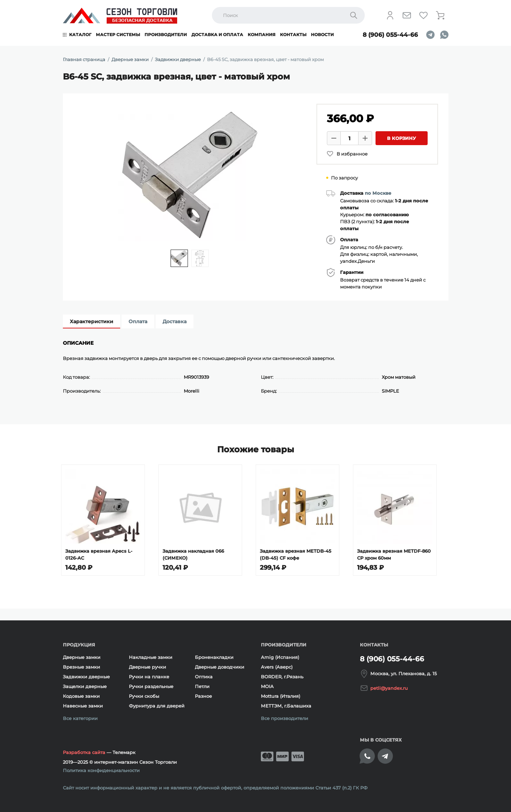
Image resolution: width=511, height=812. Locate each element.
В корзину (401, 138)
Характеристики (92, 321)
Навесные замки (83, 706)
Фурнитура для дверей (157, 706)
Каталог (80, 35)
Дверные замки (82, 657)
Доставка (175, 321)
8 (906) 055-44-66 (390, 35)
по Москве (378, 193)
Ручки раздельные (151, 686)
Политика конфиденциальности (101, 770)
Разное (203, 696)
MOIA (267, 686)
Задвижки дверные (86, 677)
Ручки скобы (144, 696)
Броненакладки (214, 657)
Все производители (285, 718)
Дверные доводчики (220, 667)
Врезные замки (81, 667)
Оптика (204, 677)
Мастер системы (118, 35)
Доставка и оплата (217, 35)
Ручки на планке (149, 677)
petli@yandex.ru (389, 688)
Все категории (80, 718)
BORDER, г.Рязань (282, 677)
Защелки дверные (85, 686)
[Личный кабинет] (390, 15)
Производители (166, 35)
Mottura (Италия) (281, 696)
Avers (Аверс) (277, 667)
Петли (202, 686)
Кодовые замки (81, 696)
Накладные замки (151, 657)
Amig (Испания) (280, 657)
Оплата (138, 321)
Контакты (293, 35)
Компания (262, 35)
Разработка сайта (84, 752)
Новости (322, 35)
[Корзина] (440, 15)
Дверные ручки (147, 667)
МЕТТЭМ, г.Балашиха (286, 706)
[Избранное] (423, 15)
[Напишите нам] (407, 15)
